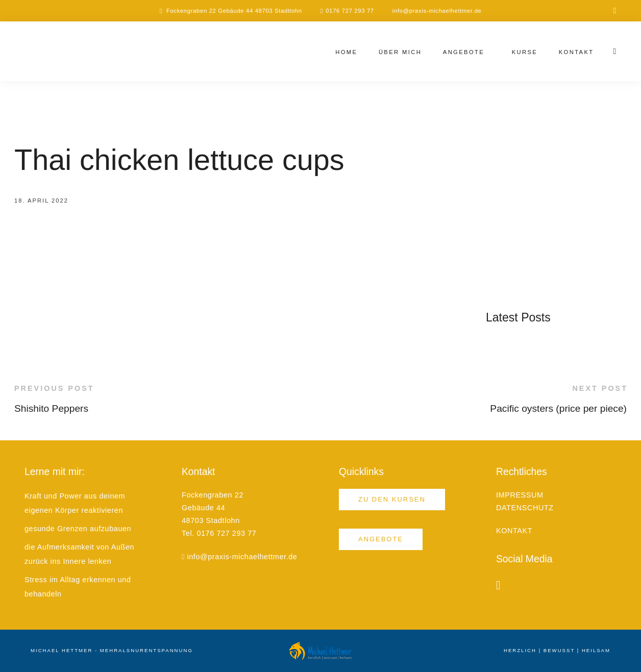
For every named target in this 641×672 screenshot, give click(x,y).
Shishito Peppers (51, 408)
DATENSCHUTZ (525, 508)
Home (346, 52)
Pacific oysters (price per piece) (558, 408)
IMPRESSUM (520, 495)
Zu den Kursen (392, 499)
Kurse (525, 52)
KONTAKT (514, 531)
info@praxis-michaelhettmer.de (437, 11)
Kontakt (576, 52)
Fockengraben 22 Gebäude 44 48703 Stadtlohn (234, 11)
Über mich (400, 52)
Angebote (464, 52)
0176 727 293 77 (350, 11)
